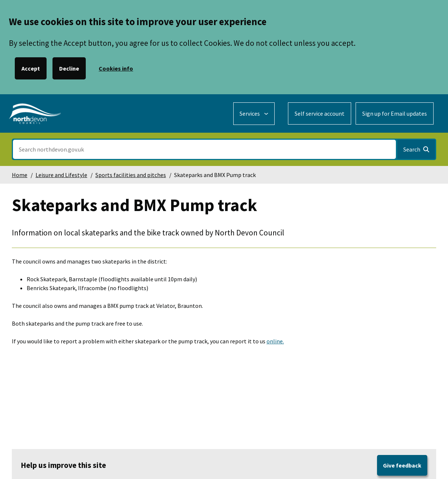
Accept (31, 68)
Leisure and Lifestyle (61, 175)
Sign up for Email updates (395, 113)
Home (20, 175)
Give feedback (402, 465)
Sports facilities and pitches (131, 175)
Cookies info (116, 68)
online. (275, 341)
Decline (69, 68)
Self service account (320, 113)
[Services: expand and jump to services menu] (254, 114)
